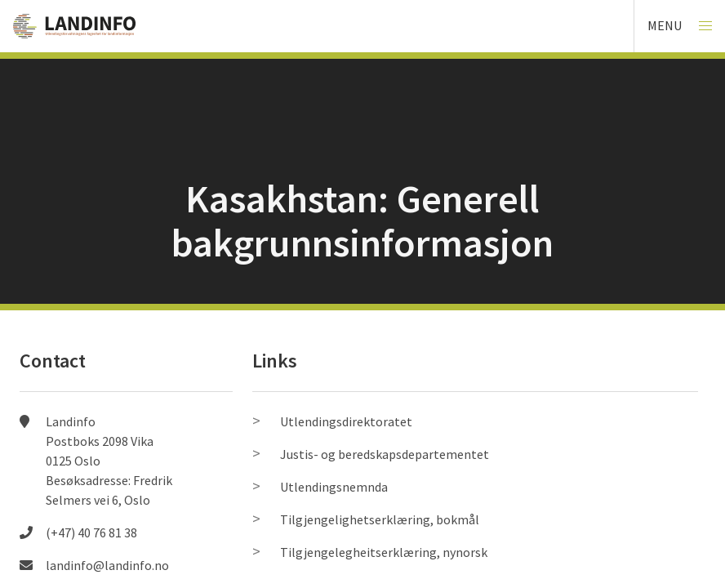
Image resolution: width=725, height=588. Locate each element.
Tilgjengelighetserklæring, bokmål (380, 519)
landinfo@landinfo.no (107, 565)
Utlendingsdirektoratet (346, 421)
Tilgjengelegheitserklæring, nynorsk (384, 552)
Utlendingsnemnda (334, 487)
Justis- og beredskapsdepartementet (385, 454)
